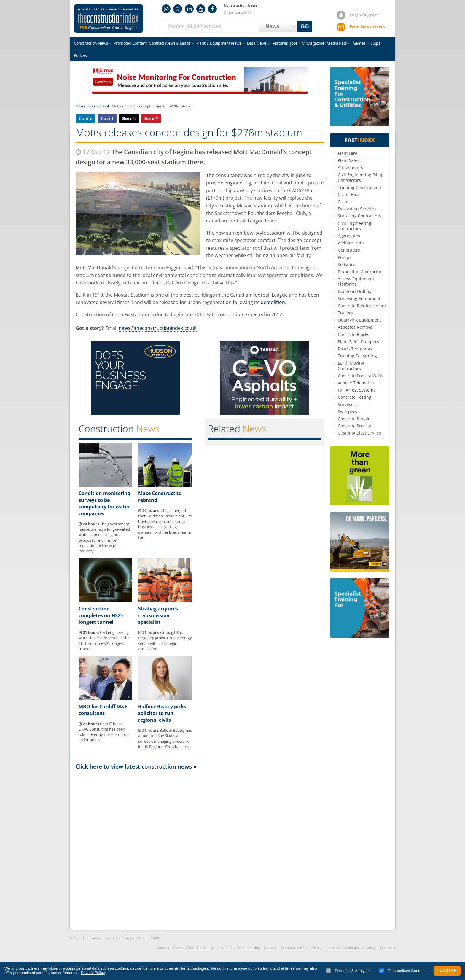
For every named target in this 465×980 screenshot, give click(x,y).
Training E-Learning (357, 356)
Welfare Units (351, 243)
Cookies (270, 948)
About (178, 948)
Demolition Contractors (361, 272)
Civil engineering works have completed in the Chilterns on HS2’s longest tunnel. (104, 641)
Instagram (166, 9)
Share (83, 118)
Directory (388, 948)
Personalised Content (402, 971)
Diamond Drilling (355, 291)
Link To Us (225, 948)
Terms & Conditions (343, 948)
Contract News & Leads (170, 43)
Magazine (315, 43)
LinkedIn (189, 9)
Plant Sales (349, 160)
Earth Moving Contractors (351, 366)
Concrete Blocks (353, 334)
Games (359, 43)
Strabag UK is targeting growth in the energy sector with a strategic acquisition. (165, 641)
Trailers (345, 313)
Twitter (178, 9)
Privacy (316, 948)
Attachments (350, 167)
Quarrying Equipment (359, 320)
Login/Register (364, 15)
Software (347, 264)
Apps (376, 43)
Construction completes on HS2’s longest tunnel (101, 615)
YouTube (201, 9)
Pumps (345, 257)
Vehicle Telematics (356, 383)
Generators (349, 250)
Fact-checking (249, 948)
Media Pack (337, 43)
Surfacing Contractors (359, 216)
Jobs (294, 43)
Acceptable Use (294, 948)
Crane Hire (348, 194)
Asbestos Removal (356, 327)
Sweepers (347, 412)
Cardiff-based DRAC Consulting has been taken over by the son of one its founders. (104, 732)
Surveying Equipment (359, 299)
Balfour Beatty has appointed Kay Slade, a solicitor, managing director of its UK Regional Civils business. (165, 738)
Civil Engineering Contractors (355, 226)
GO (305, 26)
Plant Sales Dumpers (358, 342)
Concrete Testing (355, 397)
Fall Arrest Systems (357, 390)
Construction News (91, 43)
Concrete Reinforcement (362, 306)
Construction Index (109, 19)
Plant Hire (348, 153)
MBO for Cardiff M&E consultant (103, 710)
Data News (257, 43)
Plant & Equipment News (219, 43)
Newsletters (367, 27)
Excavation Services (357, 209)
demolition (273, 302)
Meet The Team (200, 948)
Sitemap (370, 948)
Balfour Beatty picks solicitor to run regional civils (162, 713)
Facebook (212, 9)
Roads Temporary (355, 349)
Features (280, 43)
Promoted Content (130, 43)
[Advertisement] (200, 849)
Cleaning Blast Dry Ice (359, 433)
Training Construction (359, 187)
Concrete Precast (355, 426)
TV (302, 43)
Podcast (81, 55)
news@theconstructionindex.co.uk (158, 328)
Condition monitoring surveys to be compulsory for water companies (104, 503)
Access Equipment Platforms (356, 281)
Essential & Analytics (348, 971)
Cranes (345, 202)
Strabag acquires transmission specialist (158, 615)
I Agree (447, 971)
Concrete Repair (354, 419)
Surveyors (348, 404)
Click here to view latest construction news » (136, 766)
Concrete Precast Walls (360, 376)
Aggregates (349, 236)
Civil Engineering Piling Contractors (361, 177)
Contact (163, 948)
